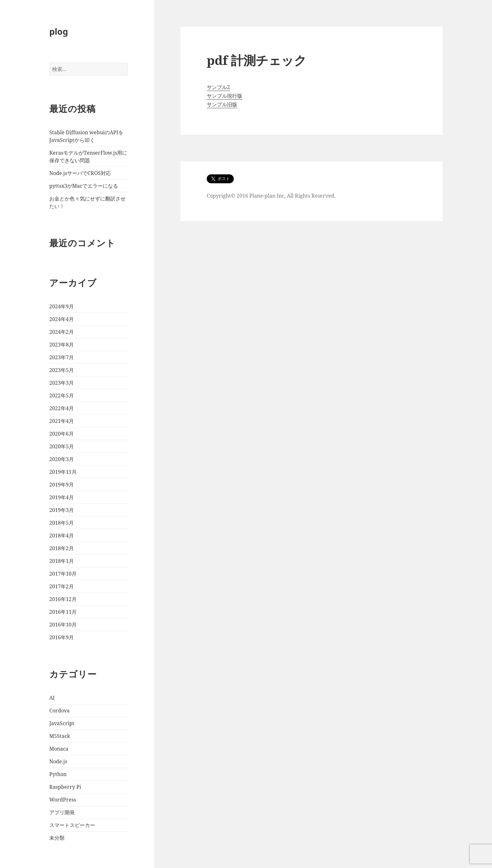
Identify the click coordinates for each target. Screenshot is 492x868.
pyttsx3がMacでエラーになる (84, 186)
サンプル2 (218, 87)
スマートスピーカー (72, 825)
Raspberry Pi (65, 787)
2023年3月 (62, 383)
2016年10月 (63, 625)
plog (59, 31)
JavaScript (62, 723)
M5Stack (60, 736)
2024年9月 (62, 306)
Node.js (58, 761)
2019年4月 (62, 497)
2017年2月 (62, 586)
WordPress (63, 800)
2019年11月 (63, 472)
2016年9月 (62, 637)
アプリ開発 (62, 812)
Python (58, 774)
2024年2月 (62, 332)
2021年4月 (62, 421)
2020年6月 (62, 434)
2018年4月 (62, 535)
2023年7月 (62, 357)
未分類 (57, 838)
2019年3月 (62, 510)
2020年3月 (62, 459)
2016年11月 (63, 612)
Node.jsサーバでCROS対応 (80, 173)
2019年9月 (62, 485)
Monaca (59, 749)
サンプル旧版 (222, 104)
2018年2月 (62, 548)
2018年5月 (62, 523)
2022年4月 (62, 408)
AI (52, 698)
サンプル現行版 (225, 96)
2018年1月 (62, 561)
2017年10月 (63, 574)
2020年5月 (62, 446)
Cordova (59, 710)
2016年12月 (63, 599)
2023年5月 (62, 370)
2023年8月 (62, 345)
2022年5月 (62, 395)
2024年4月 (62, 319)
